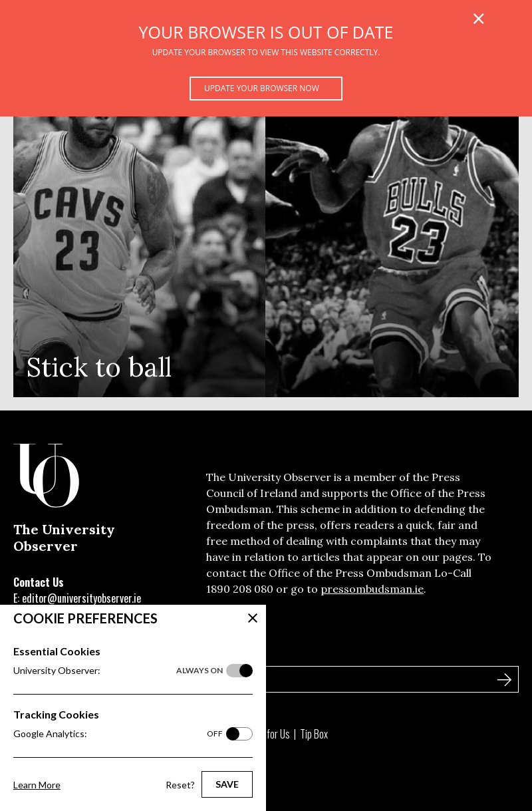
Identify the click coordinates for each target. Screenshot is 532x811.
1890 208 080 (240, 589)
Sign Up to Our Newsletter (79, 651)
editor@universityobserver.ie (81, 598)
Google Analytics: (118, 734)
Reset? (180, 785)
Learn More (37, 785)
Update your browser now (262, 88)
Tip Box (314, 734)
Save (227, 784)
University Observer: (118, 671)
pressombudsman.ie (372, 589)
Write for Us (267, 734)
